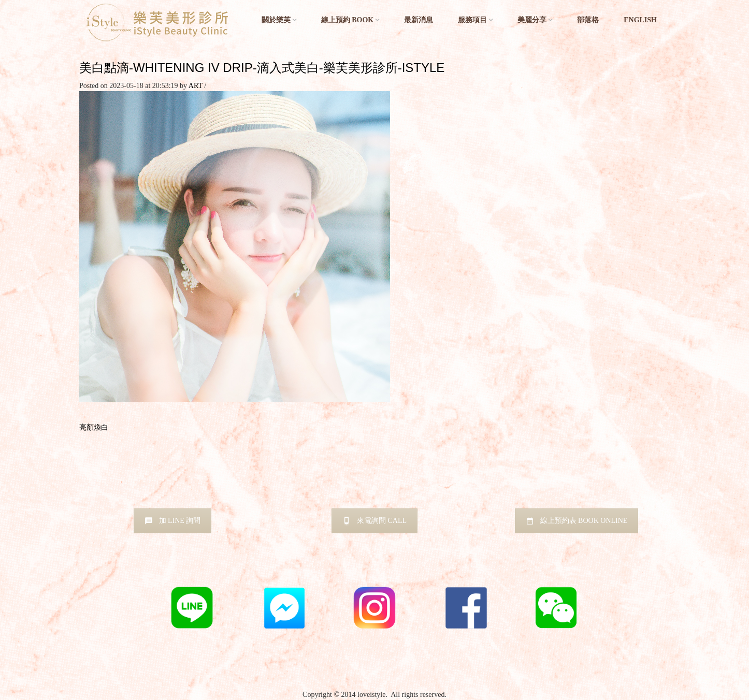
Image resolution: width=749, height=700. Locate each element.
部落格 (588, 20)
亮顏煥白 (94, 427)
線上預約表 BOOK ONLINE (577, 521)
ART (196, 86)
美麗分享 (532, 20)
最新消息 (419, 20)
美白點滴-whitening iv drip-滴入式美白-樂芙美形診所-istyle (262, 68)
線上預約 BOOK (348, 20)
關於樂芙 (276, 20)
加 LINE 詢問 (173, 521)
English (640, 20)
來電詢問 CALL (375, 521)
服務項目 (472, 20)
